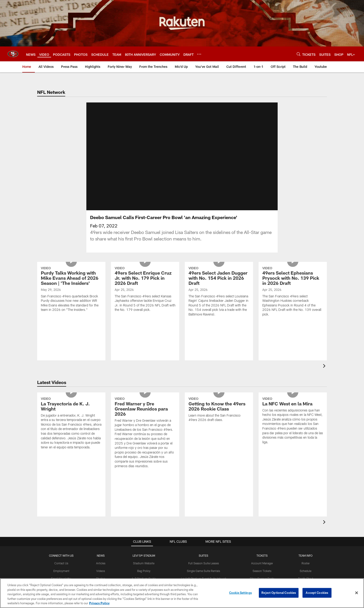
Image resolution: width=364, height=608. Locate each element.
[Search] (299, 54)
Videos (101, 571)
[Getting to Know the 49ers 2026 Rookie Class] (219, 410)
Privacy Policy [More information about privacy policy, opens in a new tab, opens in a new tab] (99, 603)
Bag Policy (144, 571)
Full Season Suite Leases (204, 563)
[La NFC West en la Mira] (293, 421)
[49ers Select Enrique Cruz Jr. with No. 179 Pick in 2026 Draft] (145, 290)
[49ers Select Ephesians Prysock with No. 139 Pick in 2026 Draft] (293, 292)
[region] (182, 593)
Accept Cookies (317, 593)
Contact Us (61, 563)
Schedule (305, 571)
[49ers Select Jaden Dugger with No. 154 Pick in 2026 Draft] (219, 292)
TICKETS (262, 555)
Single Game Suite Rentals (203, 571)
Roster (306, 563)
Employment (61, 571)
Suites (203, 555)
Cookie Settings (240, 593)
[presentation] (325, 366)
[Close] (357, 593)
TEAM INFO (305, 555)
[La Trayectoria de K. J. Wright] (71, 424)
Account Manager (262, 563)
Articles (101, 563)
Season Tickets (262, 571)
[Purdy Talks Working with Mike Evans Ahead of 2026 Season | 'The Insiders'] (71, 290)
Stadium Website (144, 563)
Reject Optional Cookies (279, 593)
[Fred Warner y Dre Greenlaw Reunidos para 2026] (145, 433)
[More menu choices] (199, 54)
